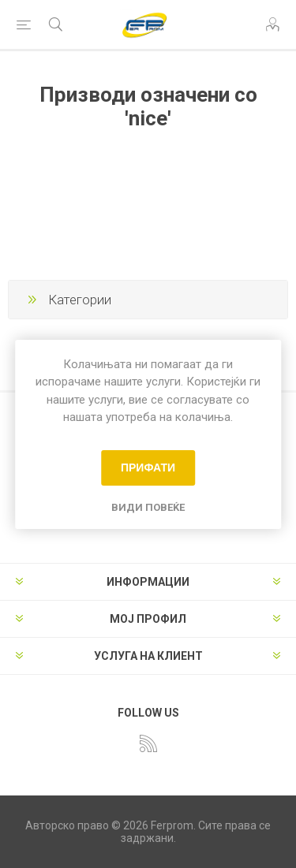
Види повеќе (148, 507)
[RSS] (148, 743)
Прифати (148, 468)
